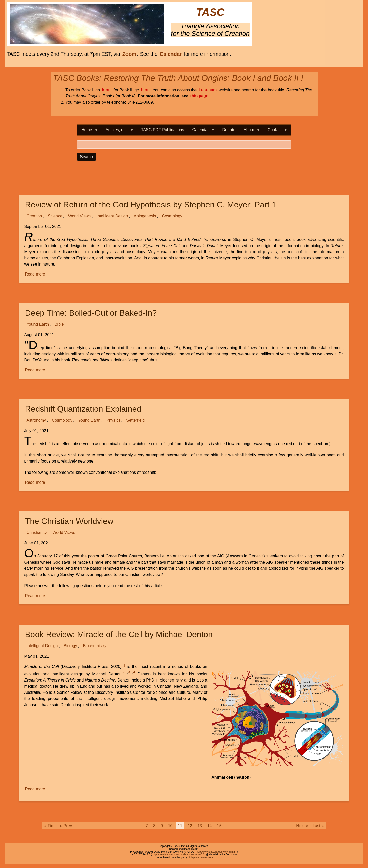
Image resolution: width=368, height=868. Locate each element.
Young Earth (38, 325)
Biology (70, 646)
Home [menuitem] (88, 131)
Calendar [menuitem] (202, 131)
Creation (34, 216)
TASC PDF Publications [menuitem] (163, 130)
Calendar (171, 54)
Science (55, 216)
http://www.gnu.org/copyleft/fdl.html (216, 852)
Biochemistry (95, 646)
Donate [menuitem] (229, 130)
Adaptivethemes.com (201, 857)
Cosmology (172, 216)
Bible (59, 325)
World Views (79, 216)
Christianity (37, 533)
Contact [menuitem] (276, 131)
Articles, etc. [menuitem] (118, 131)
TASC (210, 12)
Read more (36, 274)
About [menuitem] (250, 131)
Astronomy (36, 420)
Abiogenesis (145, 216)
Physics (113, 420)
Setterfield (135, 420)
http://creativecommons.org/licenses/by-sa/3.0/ (179, 855)
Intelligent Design (112, 216)
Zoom (129, 54)
